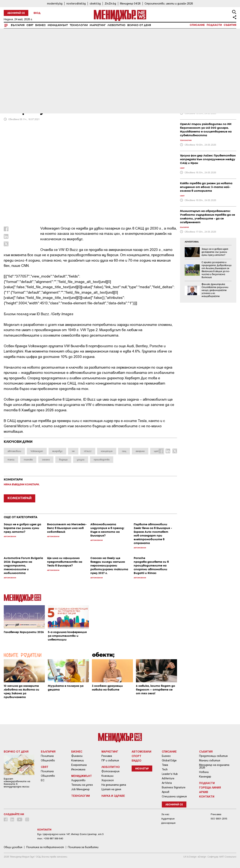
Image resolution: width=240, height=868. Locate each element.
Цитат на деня (111, 789)
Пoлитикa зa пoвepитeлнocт (45, 847)
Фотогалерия (110, 771)
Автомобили (16, 85)
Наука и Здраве (113, 796)
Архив (166, 792)
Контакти (207, 796)
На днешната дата (114, 785)
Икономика (78, 769)
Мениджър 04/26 (130, 3)
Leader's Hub (170, 774)
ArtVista (167, 783)
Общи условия (13, 847)
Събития (230, 25)
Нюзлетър (142, 769)
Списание (197, 25)
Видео (136, 760)
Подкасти (214, 25)
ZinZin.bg (110, 3)
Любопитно (116, 25)
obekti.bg (95, 3)
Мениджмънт (58, 25)
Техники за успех (82, 785)
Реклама (107, 756)
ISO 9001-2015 (219, 819)
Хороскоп (108, 780)
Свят (30, 25)
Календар (205, 777)
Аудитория (168, 819)
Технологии (79, 25)
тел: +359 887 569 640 (50, 838)
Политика (47, 756)
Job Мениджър (80, 789)
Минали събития (210, 760)
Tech (165, 769)
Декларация (168, 823)
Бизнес (40, 25)
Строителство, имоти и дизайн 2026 (169, 3)
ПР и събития (110, 760)
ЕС (43, 780)
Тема (165, 765)
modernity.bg (55, 3)
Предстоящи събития (213, 756)
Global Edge (169, 760)
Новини (204, 772)
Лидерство (78, 780)
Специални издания (174, 796)
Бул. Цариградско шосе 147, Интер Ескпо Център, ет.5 (70, 834)
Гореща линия (210, 787)
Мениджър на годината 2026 (214, 766)
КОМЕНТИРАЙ (19, 498)
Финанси (77, 756)
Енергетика (79, 765)
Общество (48, 760)
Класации (107, 776)
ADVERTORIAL (192, 242)
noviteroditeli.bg (76, 3)
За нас (165, 814)
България (18, 25)
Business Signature (174, 787)
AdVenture (168, 778)
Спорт (136, 756)
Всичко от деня (139, 25)
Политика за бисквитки (83, 847)
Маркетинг (98, 25)
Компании (78, 760)
